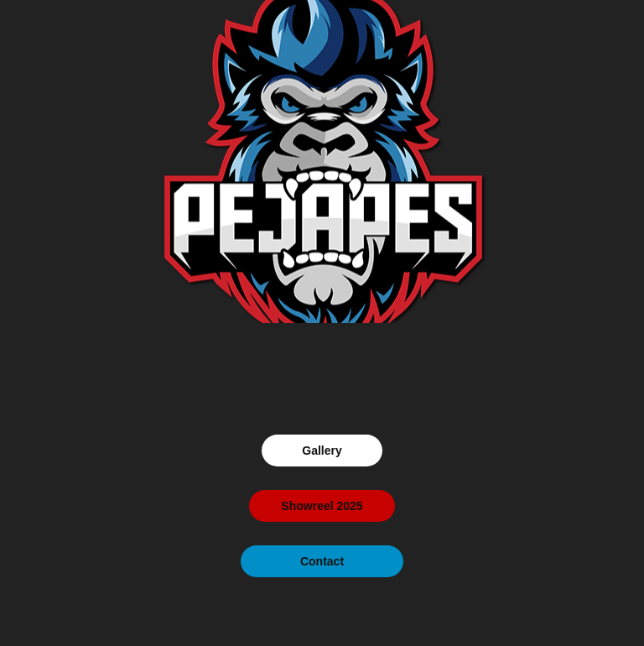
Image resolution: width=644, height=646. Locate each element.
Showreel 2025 (322, 506)
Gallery (322, 451)
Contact (322, 561)
